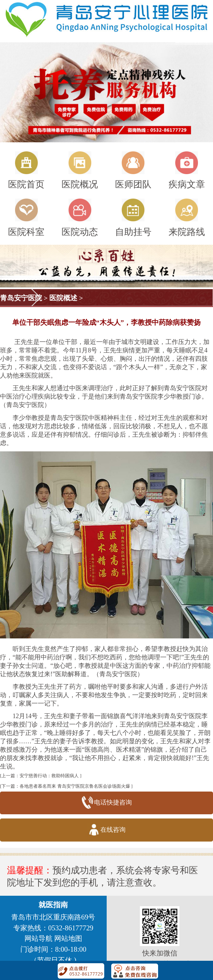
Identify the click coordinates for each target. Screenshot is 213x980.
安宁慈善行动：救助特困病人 (49, 776)
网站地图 (68, 938)
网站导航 (38, 938)
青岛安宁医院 (21, 298)
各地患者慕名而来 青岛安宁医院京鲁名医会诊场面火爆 (75, 786)
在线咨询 (106, 830)
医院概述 (63, 298)
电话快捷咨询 (106, 803)
